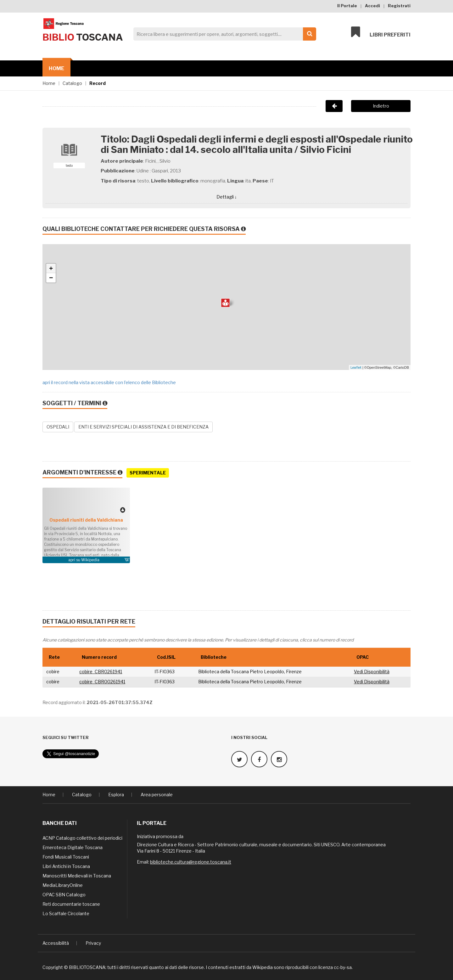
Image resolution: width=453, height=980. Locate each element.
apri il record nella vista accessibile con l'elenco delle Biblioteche (109, 382)
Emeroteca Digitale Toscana (73, 847)
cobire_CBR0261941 (101, 672)
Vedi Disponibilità (372, 672)
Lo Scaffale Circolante (66, 913)
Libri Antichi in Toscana (66, 866)
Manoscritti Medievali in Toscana (77, 876)
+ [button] (51, 268)
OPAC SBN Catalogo (64, 895)
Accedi (372, 6)
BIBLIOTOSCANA (87, 967)
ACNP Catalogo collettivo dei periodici (82, 838)
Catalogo (72, 83)
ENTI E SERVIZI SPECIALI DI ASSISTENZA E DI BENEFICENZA (143, 427)
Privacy (93, 943)
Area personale (157, 795)
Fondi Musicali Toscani (66, 857)
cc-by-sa (343, 967)
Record (98, 83)
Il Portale (347, 6)
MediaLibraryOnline (63, 885)
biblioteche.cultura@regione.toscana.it (191, 862)
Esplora (116, 795)
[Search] (223, 34)
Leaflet (356, 367)
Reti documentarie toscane (71, 904)
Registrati (399, 6)
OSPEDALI (58, 427)
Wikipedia (90, 560)
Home (56, 68)
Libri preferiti (381, 32)
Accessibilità (56, 943)
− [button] (51, 278)
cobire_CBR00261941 (102, 682)
